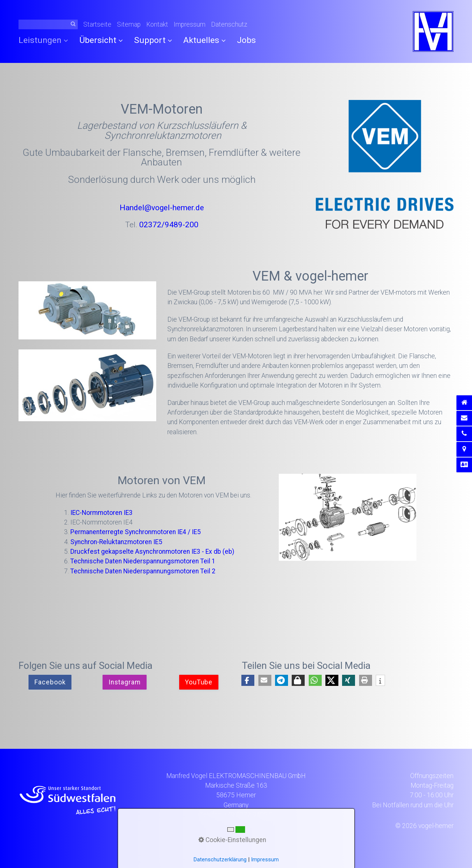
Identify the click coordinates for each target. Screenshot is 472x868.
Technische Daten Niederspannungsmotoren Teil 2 (143, 571)
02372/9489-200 (169, 224)
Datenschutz (229, 24)
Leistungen (43, 40)
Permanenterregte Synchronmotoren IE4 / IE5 (135, 532)
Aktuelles (205, 40)
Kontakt (157, 24)
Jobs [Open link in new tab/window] (246, 40)
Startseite (97, 24)
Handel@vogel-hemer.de (162, 207)
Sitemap (129, 24)
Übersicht (101, 40)
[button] (50, 682)
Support (153, 40)
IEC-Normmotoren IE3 (101, 513)
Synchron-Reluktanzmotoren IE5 (116, 542)
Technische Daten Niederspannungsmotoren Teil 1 (143, 561)
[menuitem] (46, 40)
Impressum (190, 24)
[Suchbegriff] (48, 24)
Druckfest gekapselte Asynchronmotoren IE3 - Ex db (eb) (152, 552)
